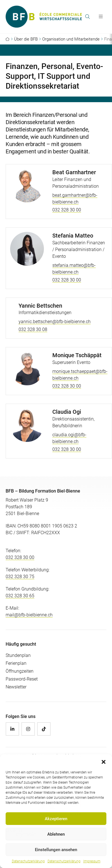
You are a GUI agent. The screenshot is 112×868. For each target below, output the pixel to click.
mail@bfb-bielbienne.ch (29, 615)
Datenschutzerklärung (28, 861)
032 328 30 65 (20, 596)
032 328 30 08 (33, 329)
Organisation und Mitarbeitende (71, 39)
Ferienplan (16, 663)
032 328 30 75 (20, 577)
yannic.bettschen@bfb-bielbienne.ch (55, 322)
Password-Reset (22, 679)
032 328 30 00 (67, 210)
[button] (104, 761)
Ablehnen (56, 834)
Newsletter (16, 687)
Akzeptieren (56, 819)
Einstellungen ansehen (56, 850)
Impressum (92, 861)
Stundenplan (18, 655)
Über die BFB (26, 39)
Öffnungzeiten (20, 671)
